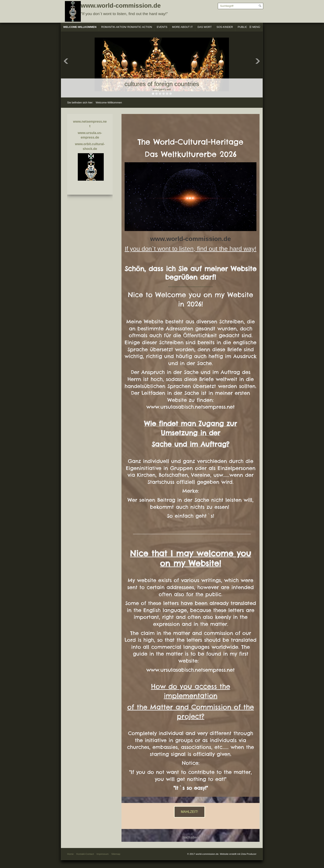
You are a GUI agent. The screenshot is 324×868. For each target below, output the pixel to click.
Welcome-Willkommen (80, 27)
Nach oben (190, 837)
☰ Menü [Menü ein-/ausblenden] (255, 27)
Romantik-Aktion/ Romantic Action (127, 27)
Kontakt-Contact (85, 854)
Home (70, 854)
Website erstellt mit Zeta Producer (238, 854)
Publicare (245, 27)
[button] (189, 812)
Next (258, 61)
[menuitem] (80, 27)
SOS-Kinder (225, 27)
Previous (66, 61)
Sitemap (116, 854)
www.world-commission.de (121, 5)
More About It (182, 27)
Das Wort (205, 27)
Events (162, 27)
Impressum (102, 854)
